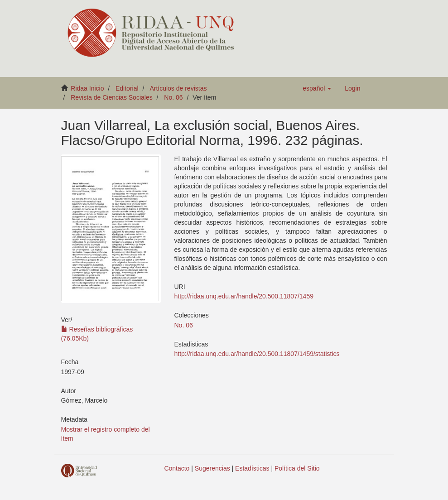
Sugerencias (212, 468)
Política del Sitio (297, 468)
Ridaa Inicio (87, 88)
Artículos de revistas (178, 88)
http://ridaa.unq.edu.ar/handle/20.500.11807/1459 (244, 296)
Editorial (127, 88)
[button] (317, 88)
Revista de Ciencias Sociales (112, 97)
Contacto (177, 468)
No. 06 (173, 97)
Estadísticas (252, 468)
